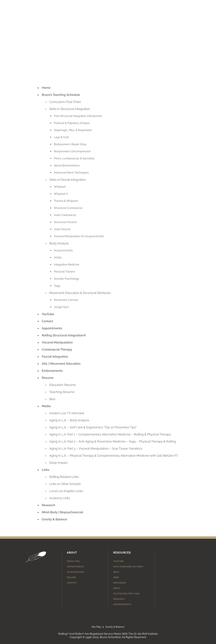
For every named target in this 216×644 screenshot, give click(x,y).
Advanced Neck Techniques (71, 173)
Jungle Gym (62, 307)
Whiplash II (61, 194)
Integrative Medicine (67, 265)
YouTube (48, 314)
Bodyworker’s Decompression (72, 151)
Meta (116, 572)
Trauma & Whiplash (66, 201)
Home (46, 88)
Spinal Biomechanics (67, 166)
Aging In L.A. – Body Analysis (69, 420)
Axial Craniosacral (65, 215)
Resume (48, 378)
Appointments (52, 328)
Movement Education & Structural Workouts (80, 293)
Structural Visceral (65, 222)
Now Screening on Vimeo (128, 567)
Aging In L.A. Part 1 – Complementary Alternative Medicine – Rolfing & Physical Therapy (110, 434)
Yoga (57, 286)
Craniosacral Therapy (57, 349)
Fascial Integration (55, 357)
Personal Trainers (65, 272)
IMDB (116, 577)
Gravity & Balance (55, 519)
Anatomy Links (60, 498)
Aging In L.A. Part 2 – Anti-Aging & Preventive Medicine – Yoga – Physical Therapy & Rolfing (113, 441)
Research (49, 505)
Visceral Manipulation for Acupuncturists (79, 236)
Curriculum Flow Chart (65, 102)
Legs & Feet (61, 137)
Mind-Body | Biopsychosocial (63, 512)
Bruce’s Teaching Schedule (61, 95)
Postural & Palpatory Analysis (72, 123)
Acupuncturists (63, 250)
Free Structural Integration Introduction (78, 116)
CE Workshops (76, 572)
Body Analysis (59, 243)
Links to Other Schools (65, 484)
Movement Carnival (66, 300)
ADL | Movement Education (61, 364)
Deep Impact (59, 463)
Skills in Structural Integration (70, 109)
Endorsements (52, 371)
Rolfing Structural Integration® (64, 335)
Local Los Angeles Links (66, 491)
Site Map (96, 627)
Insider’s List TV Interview (67, 413)
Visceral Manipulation (57, 342)
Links (46, 470)
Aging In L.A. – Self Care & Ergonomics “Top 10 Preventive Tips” (93, 427)
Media (46, 406)
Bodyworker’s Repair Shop (70, 144)
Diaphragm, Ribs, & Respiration (73, 130)
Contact (48, 321)
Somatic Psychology (67, 279)
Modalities (73, 561)
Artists (58, 257)
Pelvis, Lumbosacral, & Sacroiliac (74, 158)
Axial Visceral (62, 229)
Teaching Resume (62, 392)
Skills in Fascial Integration (68, 180)
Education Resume (63, 385)
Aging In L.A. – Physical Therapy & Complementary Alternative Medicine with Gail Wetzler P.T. (114, 456)
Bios (52, 399)
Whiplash (60, 187)
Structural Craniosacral (68, 208)
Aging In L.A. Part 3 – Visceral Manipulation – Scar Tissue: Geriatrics (96, 449)
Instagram (120, 583)
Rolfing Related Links (64, 477)
